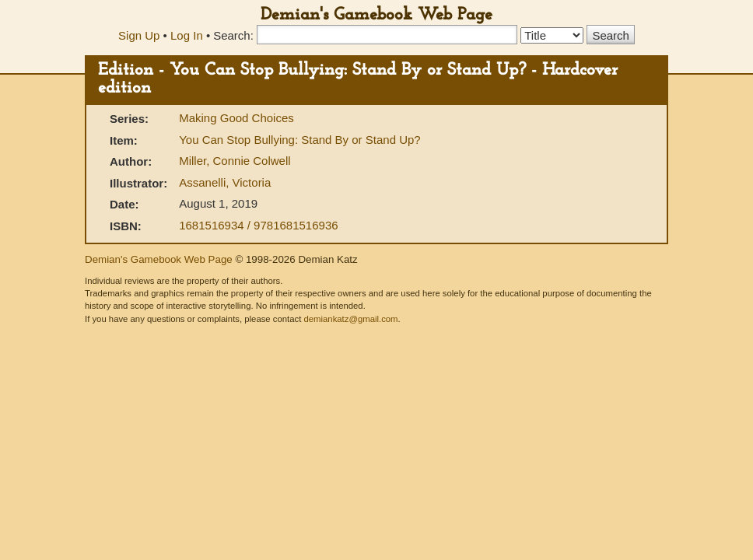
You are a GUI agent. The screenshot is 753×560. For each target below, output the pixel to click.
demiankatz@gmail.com (350, 319)
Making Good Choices (236, 118)
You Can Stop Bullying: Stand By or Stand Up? (299, 140)
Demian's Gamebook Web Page (376, 15)
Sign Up (139, 35)
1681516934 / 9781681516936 (258, 225)
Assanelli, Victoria (225, 182)
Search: (233, 35)
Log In (187, 35)
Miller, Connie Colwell (235, 161)
